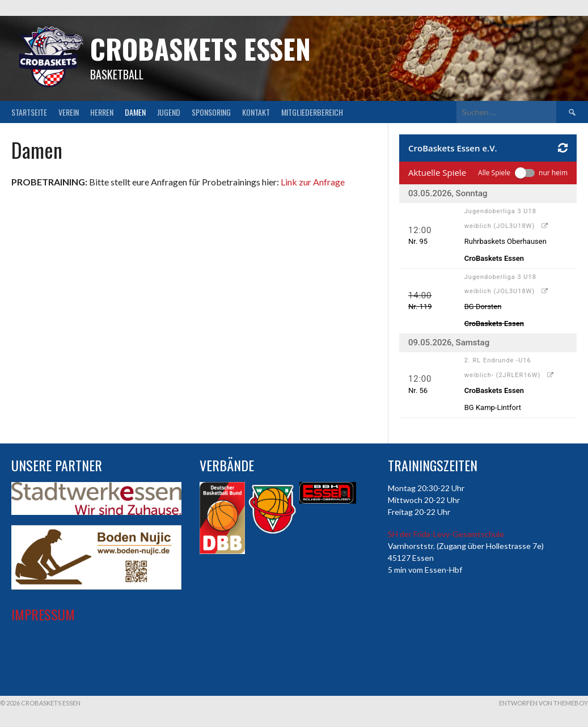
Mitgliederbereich (312, 112)
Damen (135, 112)
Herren (102, 112)
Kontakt (256, 112)
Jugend (169, 112)
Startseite (29, 112)
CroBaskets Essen (200, 48)
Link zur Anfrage (313, 182)
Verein (69, 112)
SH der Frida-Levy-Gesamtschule (446, 534)
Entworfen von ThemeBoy (543, 703)
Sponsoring (211, 112)
